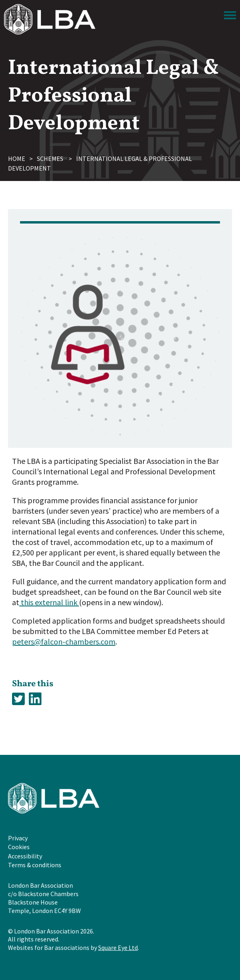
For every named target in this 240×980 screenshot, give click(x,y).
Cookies (19, 847)
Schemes (50, 159)
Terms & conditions (35, 865)
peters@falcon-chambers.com (64, 641)
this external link (49, 602)
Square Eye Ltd (118, 947)
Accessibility (25, 856)
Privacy (18, 838)
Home (17, 159)
